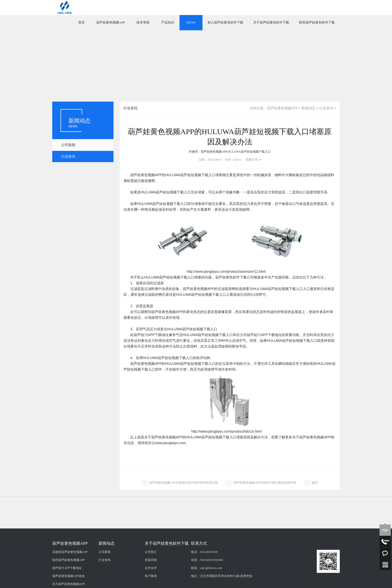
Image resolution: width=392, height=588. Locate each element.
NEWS (191, 22)
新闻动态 (308, 108)
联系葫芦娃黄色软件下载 (317, 22)
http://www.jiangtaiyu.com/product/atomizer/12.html (226, 271)
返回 (315, 484)
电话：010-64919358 (204, 575)
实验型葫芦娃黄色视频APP (70, 575)
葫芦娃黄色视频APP (111, 22)
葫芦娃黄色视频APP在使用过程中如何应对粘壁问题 (183, 484)
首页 (81, 22)
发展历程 (151, 583)
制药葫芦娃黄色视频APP (68, 583)
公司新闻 (68, 145)
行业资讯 (68, 157)
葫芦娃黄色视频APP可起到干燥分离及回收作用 (265, 484)
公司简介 (151, 575)
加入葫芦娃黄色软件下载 (225, 22)
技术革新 (143, 22)
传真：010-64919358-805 (207, 583)
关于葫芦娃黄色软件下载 (271, 22)
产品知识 (168, 22)
